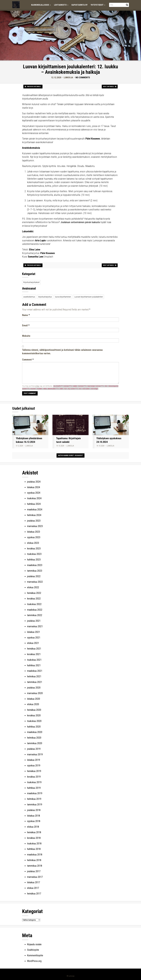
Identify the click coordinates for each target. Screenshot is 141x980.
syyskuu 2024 (34, 493)
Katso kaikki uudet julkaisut (70, 455)
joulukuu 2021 (34, 621)
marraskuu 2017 (35, 877)
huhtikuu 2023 (34, 560)
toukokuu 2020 (34, 721)
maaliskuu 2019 (35, 793)
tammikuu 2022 (35, 615)
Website (26, 336)
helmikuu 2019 (34, 799)
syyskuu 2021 (34, 638)
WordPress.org (34, 961)
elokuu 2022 (33, 587)
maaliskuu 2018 (35, 855)
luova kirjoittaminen (63, 297)
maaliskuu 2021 (35, 671)
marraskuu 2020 (35, 693)
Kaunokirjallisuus (41, 5)
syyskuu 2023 (34, 537)
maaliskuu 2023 (35, 565)
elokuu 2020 (33, 704)
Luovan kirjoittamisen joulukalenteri (89, 297)
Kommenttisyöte (35, 955)
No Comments (83, 77)
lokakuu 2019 (34, 760)
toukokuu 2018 (34, 843)
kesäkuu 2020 (34, 715)
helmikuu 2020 (34, 738)
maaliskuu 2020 (35, 732)
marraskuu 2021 (35, 626)
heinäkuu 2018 (34, 832)
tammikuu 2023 (35, 571)
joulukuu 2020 (34, 688)
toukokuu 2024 (34, 498)
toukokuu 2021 (34, 660)
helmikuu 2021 (34, 676)
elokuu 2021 (33, 643)
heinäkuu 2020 (34, 710)
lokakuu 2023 (34, 532)
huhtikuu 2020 (34, 727)
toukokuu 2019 (34, 782)
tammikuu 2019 (35, 804)
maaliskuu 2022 (35, 610)
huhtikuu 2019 (34, 788)
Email (26, 325)
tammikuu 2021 (35, 682)
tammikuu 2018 (35, 866)
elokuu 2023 (33, 543)
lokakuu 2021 (34, 632)
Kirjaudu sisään (34, 944)
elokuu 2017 (33, 888)
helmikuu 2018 (34, 860)
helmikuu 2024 (34, 515)
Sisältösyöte (33, 950)
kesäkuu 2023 (34, 549)
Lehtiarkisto (61, 5)
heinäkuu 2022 (34, 593)
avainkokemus (29, 297)
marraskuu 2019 (35, 754)
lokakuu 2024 (34, 487)
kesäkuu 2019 (34, 777)
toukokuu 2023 (34, 554)
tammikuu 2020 (35, 743)
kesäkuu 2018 (34, 838)
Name (26, 315)
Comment (28, 360)
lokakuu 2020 (34, 699)
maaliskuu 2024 (35, 510)
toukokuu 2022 (34, 604)
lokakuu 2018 (34, 816)
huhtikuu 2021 (34, 665)
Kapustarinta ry (80, 5)
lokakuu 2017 (34, 882)
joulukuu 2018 (34, 810)
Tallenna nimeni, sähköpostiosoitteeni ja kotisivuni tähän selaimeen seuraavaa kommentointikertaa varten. (62, 352)
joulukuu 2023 (34, 521)
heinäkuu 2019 (34, 771)
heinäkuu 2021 (34, 649)
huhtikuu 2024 (34, 504)
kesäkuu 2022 (34, 599)
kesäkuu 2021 (34, 654)
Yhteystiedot (98, 5)
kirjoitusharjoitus (45, 297)
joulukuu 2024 (34, 482)
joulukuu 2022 (34, 576)
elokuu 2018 (33, 827)
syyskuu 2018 (34, 821)
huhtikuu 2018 (34, 849)
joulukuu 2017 (34, 871)
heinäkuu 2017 (34, 894)
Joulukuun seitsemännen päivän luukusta (80, 222)
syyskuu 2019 (34, 765)
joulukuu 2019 (34, 749)
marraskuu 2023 (35, 526)
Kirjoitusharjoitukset (31, 282)
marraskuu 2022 (35, 582)
